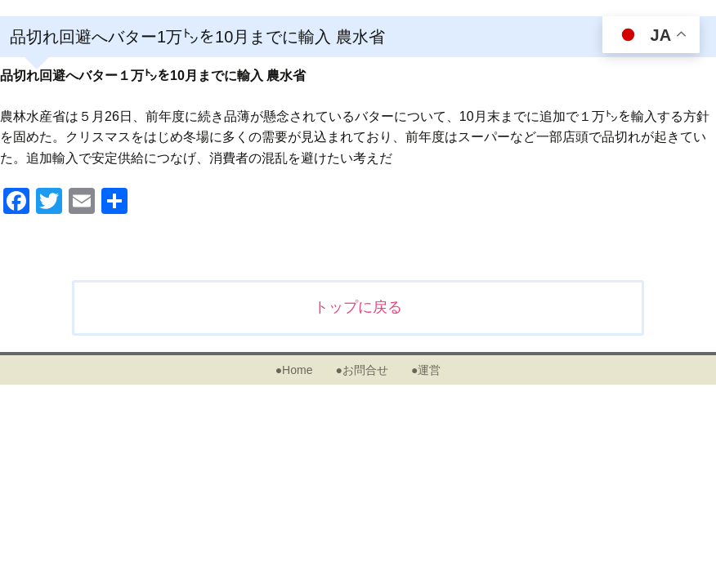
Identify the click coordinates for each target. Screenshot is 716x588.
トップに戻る (358, 307)
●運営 (426, 370)
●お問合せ (361, 370)
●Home (294, 370)
